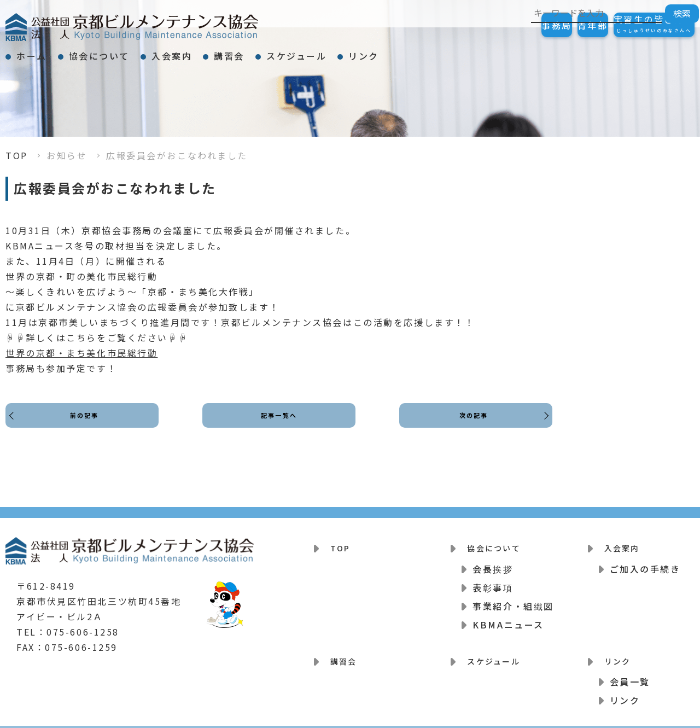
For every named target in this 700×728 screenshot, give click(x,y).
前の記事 (87, 425)
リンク (472, 51)
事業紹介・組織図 (513, 599)
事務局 (502, 25)
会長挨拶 (493, 562)
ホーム (42, 51)
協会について (129, 51)
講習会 (298, 51)
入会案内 (221, 51)
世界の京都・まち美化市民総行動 (81, 353)
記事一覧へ (279, 425)
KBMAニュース (508, 618)
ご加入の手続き (645, 562)
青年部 (560, 25)
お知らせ (67, 155)
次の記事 (470, 425)
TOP (17, 155)
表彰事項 (493, 580)
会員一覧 (630, 668)
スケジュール (385, 51)
